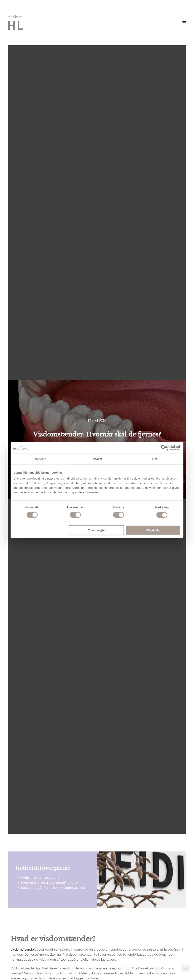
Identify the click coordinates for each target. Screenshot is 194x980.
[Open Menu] (184, 23)
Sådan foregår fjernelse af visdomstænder (53, 888)
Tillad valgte (96, 530)
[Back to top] (186, 968)
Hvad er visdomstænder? (40, 878)
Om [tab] (155, 459)
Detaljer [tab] (97, 459)
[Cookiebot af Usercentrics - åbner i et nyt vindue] (164, 448)
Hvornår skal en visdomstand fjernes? (49, 883)
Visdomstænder (23, 950)
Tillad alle (153, 530)
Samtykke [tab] (39, 459)
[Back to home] (15, 23)
